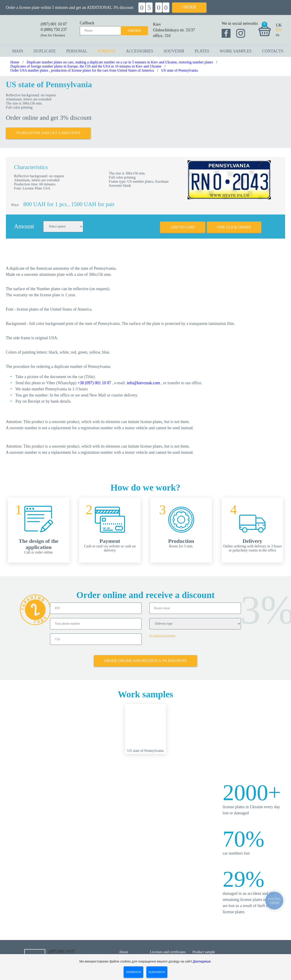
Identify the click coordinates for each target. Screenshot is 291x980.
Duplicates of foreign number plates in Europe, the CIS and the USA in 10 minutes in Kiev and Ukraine (86, 66)
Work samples (236, 51)
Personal (77, 51)
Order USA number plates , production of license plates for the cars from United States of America (82, 70)
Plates (202, 51)
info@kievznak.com (143, 380)
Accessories (140, 51)
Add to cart (182, 224)
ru (277, 35)
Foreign (107, 51)
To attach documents (163, 632)
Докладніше (202, 961)
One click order (234, 224)
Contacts (273, 51)
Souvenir (174, 51)
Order (189, 7)
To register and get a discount (49, 131)
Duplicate (45, 51)
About (123, 947)
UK (279, 25)
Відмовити (157, 972)
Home (15, 62)
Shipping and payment (166, 953)
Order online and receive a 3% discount (145, 656)
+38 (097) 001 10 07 (94, 380)
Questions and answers (209, 953)
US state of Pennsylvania (179, 70)
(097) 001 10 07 (54, 24)
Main (18, 51)
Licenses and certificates (168, 947)
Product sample (204, 947)
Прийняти (133, 972)
